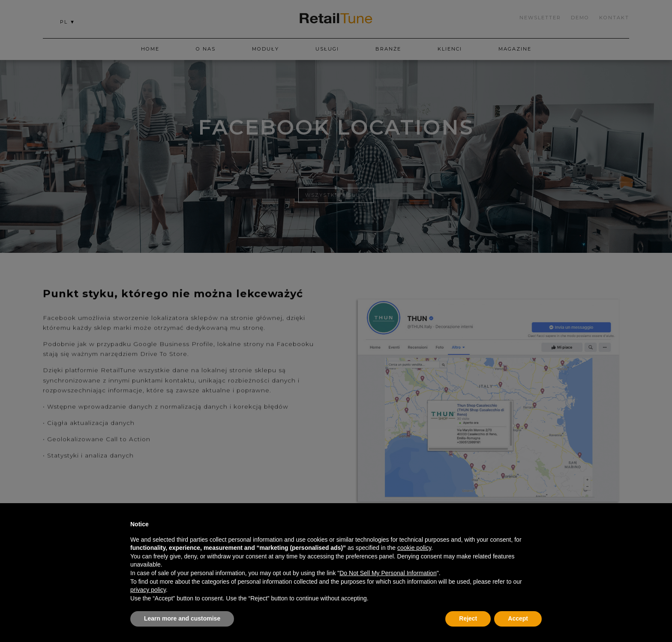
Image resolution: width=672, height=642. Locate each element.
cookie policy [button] (414, 548)
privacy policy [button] (148, 590)
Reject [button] (468, 618)
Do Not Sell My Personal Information (388, 573)
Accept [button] (518, 618)
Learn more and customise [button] (182, 618)
